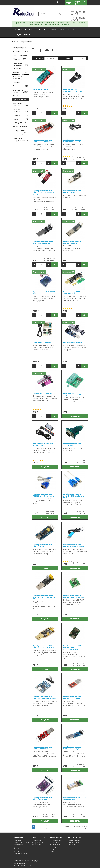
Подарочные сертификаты (55, 844)
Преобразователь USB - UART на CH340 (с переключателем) (72, 648)
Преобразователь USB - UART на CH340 (72, 192)
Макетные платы (21, 56)
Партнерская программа (55, 848)
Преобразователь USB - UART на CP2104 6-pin (72, 748)
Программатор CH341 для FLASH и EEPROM (73, 293)
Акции (52, 851)
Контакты (41, 30)
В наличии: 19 (39, 373)
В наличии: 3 (38, 171)
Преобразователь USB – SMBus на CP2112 (43, 799)
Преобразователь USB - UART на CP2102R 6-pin (43, 748)
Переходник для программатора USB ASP (73, 90)
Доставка (52, 30)
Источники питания (21, 104)
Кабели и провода (21, 110)
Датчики (21, 52)
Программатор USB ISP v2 (44, 393)
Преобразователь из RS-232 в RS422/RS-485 (74, 799)
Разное (19, 135)
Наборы (20, 82)
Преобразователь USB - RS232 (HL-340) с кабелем (43, 495)
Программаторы (26, 42)
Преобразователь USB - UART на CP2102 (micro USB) (44, 697)
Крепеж (21, 119)
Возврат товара (38, 843)
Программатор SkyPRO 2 (43, 342)
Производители (56, 840)
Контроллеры (21, 48)
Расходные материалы (21, 64)
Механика (21, 96)
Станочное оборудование (21, 139)
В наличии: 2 (38, 222)
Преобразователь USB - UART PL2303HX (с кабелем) (74, 141)
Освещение (21, 123)
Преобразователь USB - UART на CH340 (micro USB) (73, 596)
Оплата (62, 30)
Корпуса (21, 115)
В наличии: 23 (68, 70)
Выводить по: (67, 58)
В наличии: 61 (68, 222)
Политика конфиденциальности (22, 841)
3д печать (21, 69)
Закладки (71, 845)
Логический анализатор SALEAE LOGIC (43, 444)
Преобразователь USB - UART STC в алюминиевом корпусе (44, 192)
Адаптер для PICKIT (41, 89)
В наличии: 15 (39, 120)
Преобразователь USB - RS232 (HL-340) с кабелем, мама (73, 496)
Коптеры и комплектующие (21, 78)
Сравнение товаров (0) (43, 63)
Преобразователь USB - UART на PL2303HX (72, 242)
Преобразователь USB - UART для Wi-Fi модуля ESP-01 (44, 597)
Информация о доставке (19, 846)
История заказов (74, 843)
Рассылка (72, 847)
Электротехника (21, 127)
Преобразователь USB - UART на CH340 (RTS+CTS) (43, 647)
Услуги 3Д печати (23, 35)
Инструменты (21, 131)
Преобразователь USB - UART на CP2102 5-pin (72, 697)
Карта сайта (36, 845)
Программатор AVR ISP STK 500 (44, 293)
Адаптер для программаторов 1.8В (72, 394)
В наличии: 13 (39, 70)
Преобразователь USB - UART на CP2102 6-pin (43, 242)
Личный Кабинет (74, 840)
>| (44, 827)
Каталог (29, 30)
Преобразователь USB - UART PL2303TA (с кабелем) (74, 546)
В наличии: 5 (68, 171)
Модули (20, 59)
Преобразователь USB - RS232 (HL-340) (72, 444)
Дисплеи (21, 73)
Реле (21, 86)
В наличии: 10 (39, 272)
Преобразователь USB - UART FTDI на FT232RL (43, 141)
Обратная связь (38, 840)
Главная (19, 30)
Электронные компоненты (21, 91)
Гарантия (72, 30)
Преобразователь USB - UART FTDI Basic (43, 546)
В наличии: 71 (68, 120)
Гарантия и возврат (21, 853)
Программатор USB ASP (72, 342)
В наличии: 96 (68, 272)
